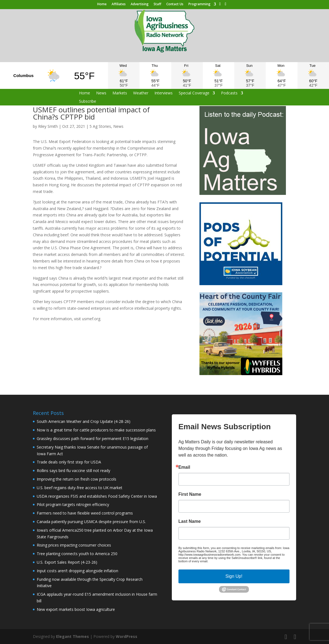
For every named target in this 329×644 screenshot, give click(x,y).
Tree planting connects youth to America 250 (77, 554)
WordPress (127, 636)
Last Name (190, 521)
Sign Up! (234, 576)
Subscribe (88, 102)
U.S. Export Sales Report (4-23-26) (67, 562)
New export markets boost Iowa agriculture (76, 609)
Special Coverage (194, 93)
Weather (141, 93)
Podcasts (229, 93)
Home (102, 4)
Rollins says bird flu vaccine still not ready (73, 471)
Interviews (164, 93)
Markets (120, 93)
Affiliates (119, 4)
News (101, 93)
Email (184, 467)
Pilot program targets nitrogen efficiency (73, 504)
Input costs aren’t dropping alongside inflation (77, 571)
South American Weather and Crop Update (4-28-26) (84, 421)
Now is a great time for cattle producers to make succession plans (96, 430)
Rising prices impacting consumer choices (74, 545)
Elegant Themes (73, 636)
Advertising (140, 4)
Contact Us (175, 4)
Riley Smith (48, 126)
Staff (157, 4)
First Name (190, 494)
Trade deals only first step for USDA (69, 462)
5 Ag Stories (100, 126)
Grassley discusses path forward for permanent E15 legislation (93, 438)
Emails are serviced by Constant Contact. (237, 561)
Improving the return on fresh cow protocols (77, 479)
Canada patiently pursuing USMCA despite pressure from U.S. (91, 522)
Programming (199, 4)
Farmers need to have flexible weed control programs (85, 513)
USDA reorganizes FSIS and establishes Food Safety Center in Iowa (97, 496)
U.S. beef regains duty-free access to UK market (80, 488)
